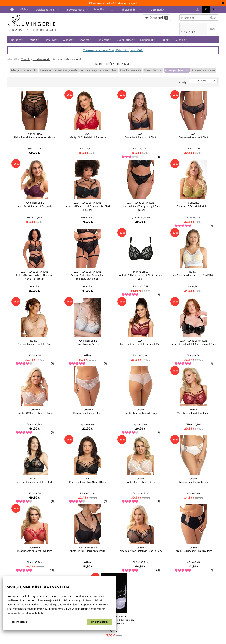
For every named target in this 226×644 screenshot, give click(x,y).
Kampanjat (146, 40)
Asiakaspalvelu (45, 10)
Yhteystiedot (129, 10)
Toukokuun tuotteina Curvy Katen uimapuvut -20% (113, 50)
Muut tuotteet (124, 40)
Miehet (24, 9)
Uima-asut (103, 40)
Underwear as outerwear (203, 70)
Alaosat (68, 40)
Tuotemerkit (157, 10)
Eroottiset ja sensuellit (131, 70)
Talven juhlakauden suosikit (24, 70)
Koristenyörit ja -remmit (177, 70)
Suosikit (180, 40)
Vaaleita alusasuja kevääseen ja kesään (59, 70)
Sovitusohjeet (75, 10)
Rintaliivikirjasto (104, 9)
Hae (212, 29)
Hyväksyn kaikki (99, 622)
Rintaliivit (50, 40)
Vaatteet (84, 40)
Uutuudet (15, 40)
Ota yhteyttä (142, 629)
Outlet (164, 40)
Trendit (33, 40)
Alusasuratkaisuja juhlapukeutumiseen (99, 70)
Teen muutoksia (19, 622)
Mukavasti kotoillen (153, 70)
